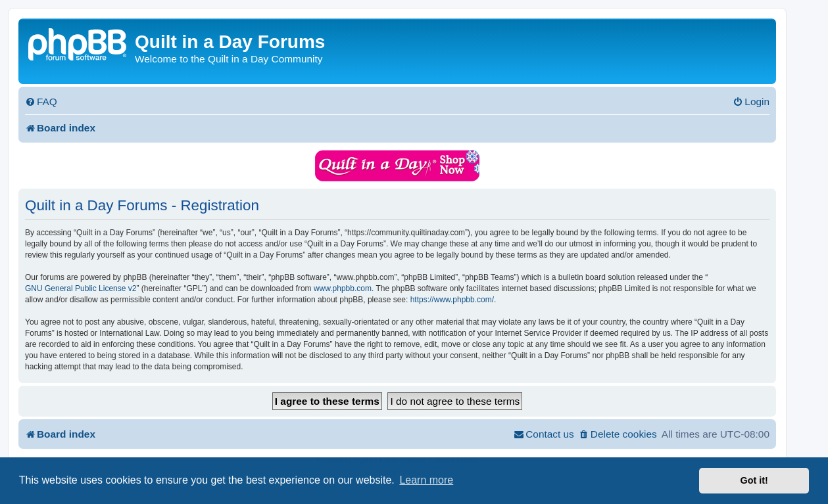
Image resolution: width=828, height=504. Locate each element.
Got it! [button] (754, 480)
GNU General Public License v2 (81, 288)
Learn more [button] (426, 480)
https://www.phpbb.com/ (452, 300)
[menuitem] (41, 102)
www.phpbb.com (343, 288)
